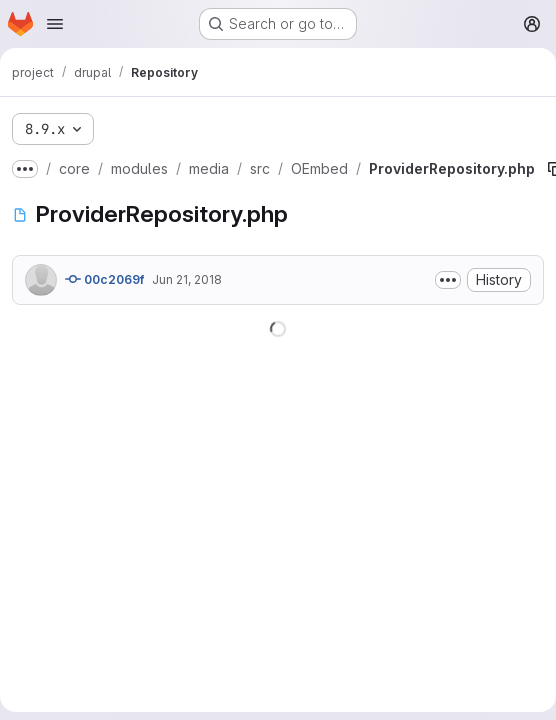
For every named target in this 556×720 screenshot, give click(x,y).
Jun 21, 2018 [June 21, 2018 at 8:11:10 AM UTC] (187, 279)
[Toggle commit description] (448, 280)
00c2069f (104, 279)
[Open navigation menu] (55, 24)
